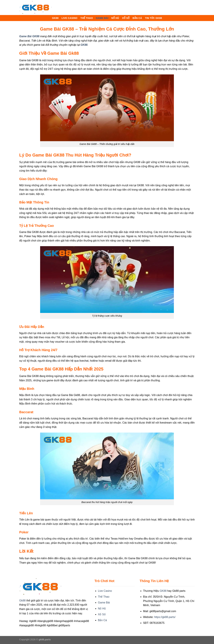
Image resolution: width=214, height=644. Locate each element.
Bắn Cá (137, 18)
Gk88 (22, 601)
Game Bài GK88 (29, 36)
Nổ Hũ (115, 18)
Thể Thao (87, 18)
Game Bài (102, 18)
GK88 (55, 18)
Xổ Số (126, 18)
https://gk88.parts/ (165, 617)
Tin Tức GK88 (153, 18)
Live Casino (69, 18)
